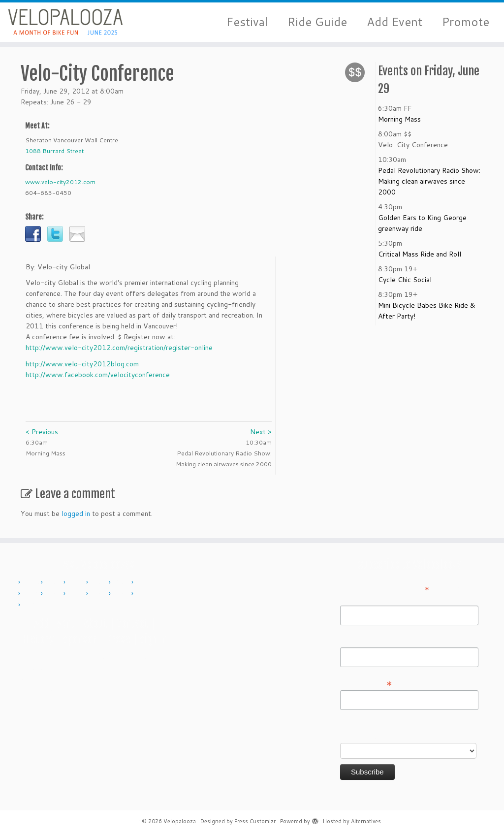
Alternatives (366, 821)
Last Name (357, 641)
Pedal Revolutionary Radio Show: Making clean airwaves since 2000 (429, 181)
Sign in (153, 639)
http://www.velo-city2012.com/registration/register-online (119, 348)
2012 (77, 582)
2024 (32, 605)
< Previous (42, 432)
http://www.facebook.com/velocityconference (98, 375)
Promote (466, 22)
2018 (77, 594)
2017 (55, 594)
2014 (123, 582)
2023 (145, 594)
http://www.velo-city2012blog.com (82, 364)
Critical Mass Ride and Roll (420, 254)
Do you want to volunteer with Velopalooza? (388, 731)
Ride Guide (317, 22)
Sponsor (80, 639)
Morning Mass (399, 119)
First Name (357, 599)
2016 (32, 594)
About (95, 624)
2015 (145, 582)
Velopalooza (180, 821)
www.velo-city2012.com (60, 182)
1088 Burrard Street (54, 151)
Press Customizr (255, 821)
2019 (100, 594)
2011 (55, 582)
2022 (123, 594)
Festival (247, 22)
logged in (76, 514)
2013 (100, 582)
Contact (132, 624)
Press (118, 639)
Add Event (394, 22)
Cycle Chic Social (405, 280)
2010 (32, 582)
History (38, 639)
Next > (261, 432)
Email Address (366, 683)
